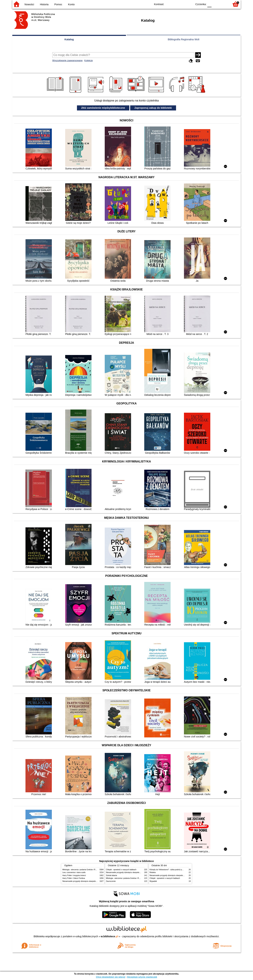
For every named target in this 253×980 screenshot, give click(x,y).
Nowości (29, 4)
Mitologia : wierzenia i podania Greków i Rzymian (82, 870)
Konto (71, 4)
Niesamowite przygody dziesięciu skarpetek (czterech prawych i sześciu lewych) (94, 881)
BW (175, 4)
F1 (215, 4)
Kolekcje (89, 60)
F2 (224, 4)
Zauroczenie (111, 881)
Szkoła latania (111, 875)
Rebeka (153, 872)
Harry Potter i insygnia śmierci (74, 875)
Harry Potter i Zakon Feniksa (74, 878)
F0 (209, 4)
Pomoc (58, 4)
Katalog (69, 39)
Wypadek (153, 881)
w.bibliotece (110, 936)
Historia (44, 4)
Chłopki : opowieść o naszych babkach (121, 870)
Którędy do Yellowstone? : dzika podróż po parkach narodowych (175, 870)
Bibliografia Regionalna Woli (184, 39)
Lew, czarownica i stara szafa (74, 872)
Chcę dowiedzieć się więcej (111, 977)
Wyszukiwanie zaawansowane (68, 60)
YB (182, 4)
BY (189, 4)
